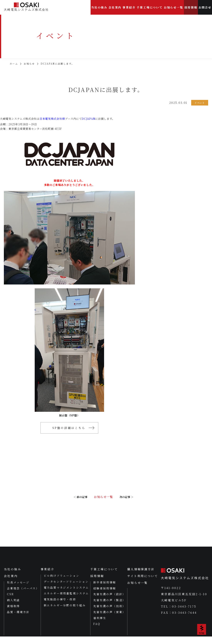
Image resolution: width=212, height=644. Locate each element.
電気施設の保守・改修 (60, 607)
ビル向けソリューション (61, 583)
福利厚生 (100, 625)
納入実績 (13, 608)
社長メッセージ (18, 590)
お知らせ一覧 (174, 7)
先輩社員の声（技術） (109, 614)
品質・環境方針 (18, 619)
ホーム (14, 64)
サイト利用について (143, 583)
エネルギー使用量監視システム (66, 601)
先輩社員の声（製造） (109, 608)
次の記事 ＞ (129, 501)
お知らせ (29, 64)
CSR (10, 602)
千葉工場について (150, 7)
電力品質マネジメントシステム (66, 595)
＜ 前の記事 (74, 501)
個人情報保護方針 (141, 576)
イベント (199, 103)
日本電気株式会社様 (52, 118)
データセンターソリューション (66, 589)
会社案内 (115, 7)
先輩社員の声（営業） (109, 619)
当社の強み (99, 7)
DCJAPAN (88, 118)
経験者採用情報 (105, 596)
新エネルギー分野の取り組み (65, 612)
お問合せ (205, 7)
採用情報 (191, 7)
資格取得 (13, 614)
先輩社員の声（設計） (109, 602)
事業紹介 (129, 7)
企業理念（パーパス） (23, 596)
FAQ (97, 631)
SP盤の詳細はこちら (68, 428)
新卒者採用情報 (105, 590)
